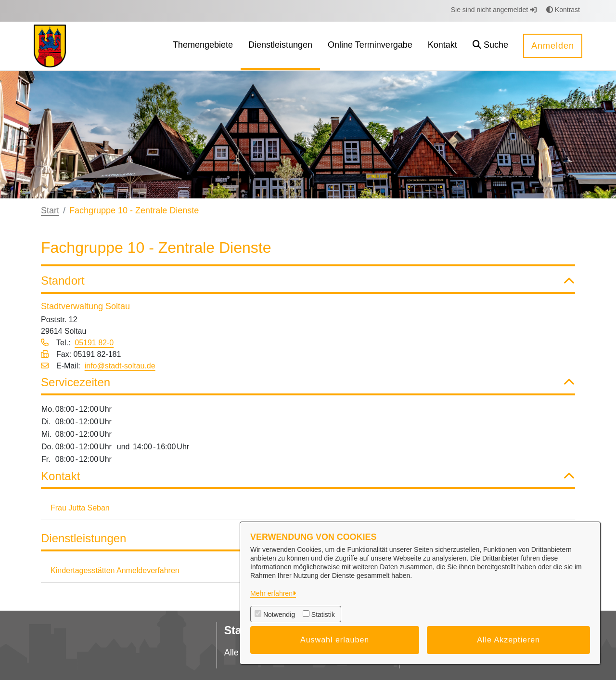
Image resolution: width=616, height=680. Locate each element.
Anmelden (553, 46)
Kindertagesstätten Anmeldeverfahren (115, 570)
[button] (490, 46)
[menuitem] (203, 46)
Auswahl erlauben (335, 640)
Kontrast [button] (563, 10)
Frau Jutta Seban (80, 508)
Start (50, 210)
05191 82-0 (94, 343)
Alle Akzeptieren (508, 640)
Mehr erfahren (271, 593)
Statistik (323, 615)
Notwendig (279, 615)
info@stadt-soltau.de (120, 366)
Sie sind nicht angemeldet (494, 10)
